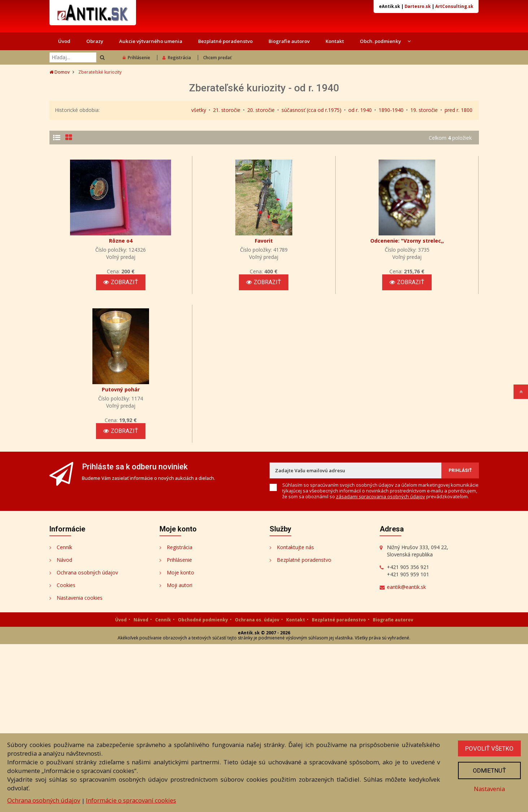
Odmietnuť (489, 770)
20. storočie (261, 110)
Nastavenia (489, 789)
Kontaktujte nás (295, 715)
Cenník (64, 715)
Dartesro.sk (418, 6)
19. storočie (424, 110)
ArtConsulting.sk (454, 6)
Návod (64, 728)
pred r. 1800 (459, 110)
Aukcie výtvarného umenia (151, 41)
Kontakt (335, 41)
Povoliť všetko (489, 748)
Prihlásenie (136, 58)
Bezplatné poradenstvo (225, 41)
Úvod (64, 41)
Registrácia (177, 58)
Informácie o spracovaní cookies (131, 800)
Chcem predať (217, 58)
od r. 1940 (360, 110)
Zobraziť (449, 194)
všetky (199, 110)
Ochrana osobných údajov (44, 800)
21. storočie (227, 110)
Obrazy (95, 41)
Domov (60, 72)
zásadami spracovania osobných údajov (381, 664)
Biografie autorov (289, 41)
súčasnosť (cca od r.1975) (311, 110)
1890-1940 (391, 110)
